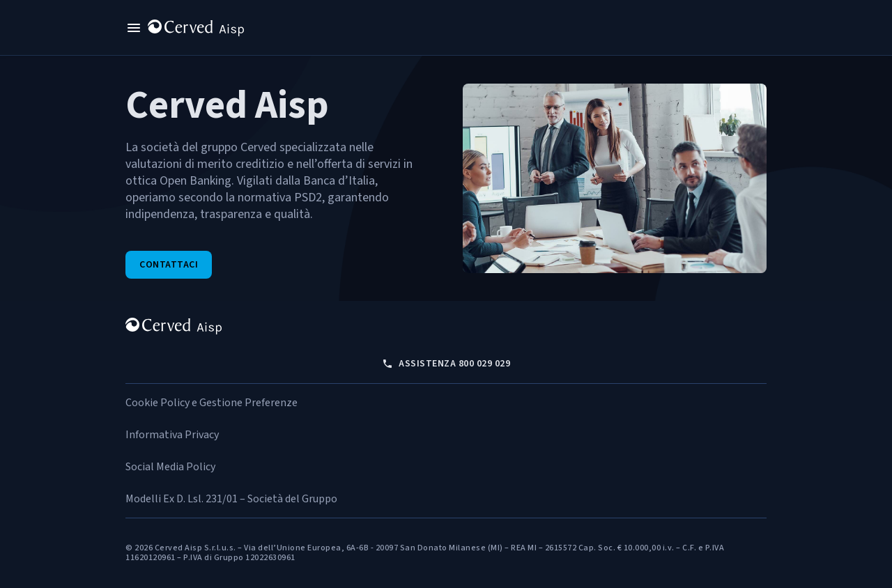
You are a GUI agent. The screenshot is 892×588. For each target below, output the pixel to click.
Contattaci (169, 265)
